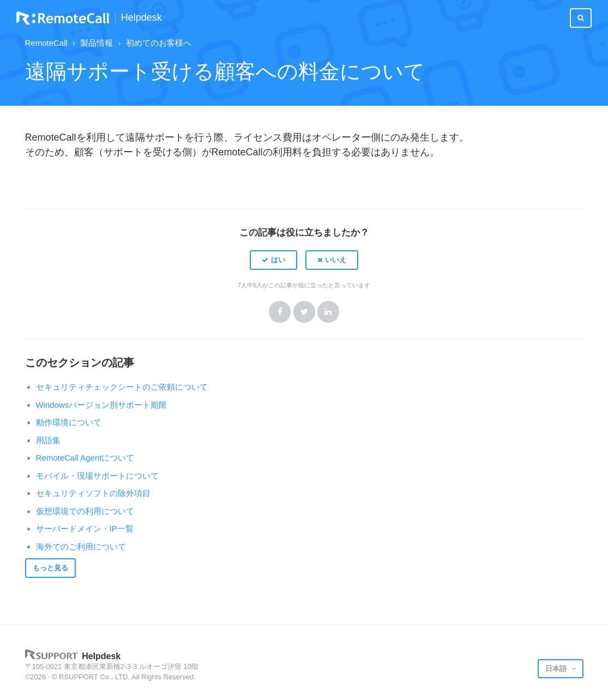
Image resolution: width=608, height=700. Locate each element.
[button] (273, 260)
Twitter (304, 312)
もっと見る (50, 568)
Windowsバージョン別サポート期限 (102, 405)
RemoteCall (46, 43)
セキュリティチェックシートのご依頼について (122, 387)
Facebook (280, 312)
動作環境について (69, 422)
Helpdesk (142, 18)
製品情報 (97, 43)
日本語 (557, 669)
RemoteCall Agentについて (85, 458)
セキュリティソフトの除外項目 (93, 493)
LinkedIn (328, 312)
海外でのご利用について (81, 547)
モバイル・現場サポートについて (97, 476)
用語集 (48, 440)
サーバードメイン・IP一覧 (85, 529)
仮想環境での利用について (85, 511)
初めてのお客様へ (159, 43)
